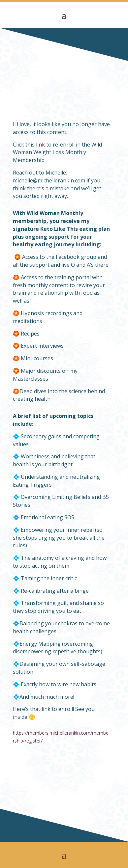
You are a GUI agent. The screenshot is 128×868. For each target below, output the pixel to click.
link (40, 145)
